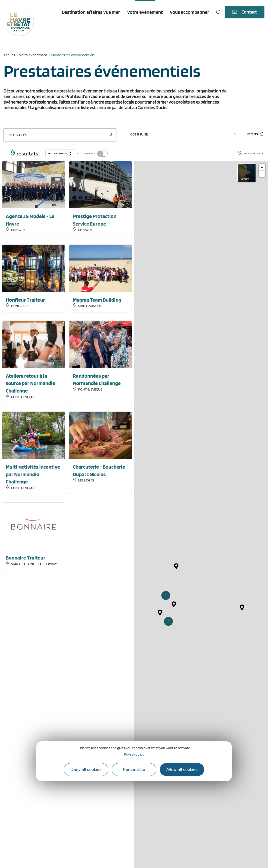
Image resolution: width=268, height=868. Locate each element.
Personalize (134, 769)
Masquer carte (250, 153)
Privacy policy (134, 754)
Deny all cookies (86, 769)
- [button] (262, 174)
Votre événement (33, 55)
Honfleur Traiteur (25, 300)
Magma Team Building (97, 300)
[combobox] (184, 135)
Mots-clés (18, 135)
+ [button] (262, 167)
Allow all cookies (182, 769)
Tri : (60, 153)
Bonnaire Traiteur (26, 558)
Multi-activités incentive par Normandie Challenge (33, 474)
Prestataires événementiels (73, 55)
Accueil (9, 55)
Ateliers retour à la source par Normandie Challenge (30, 383)
